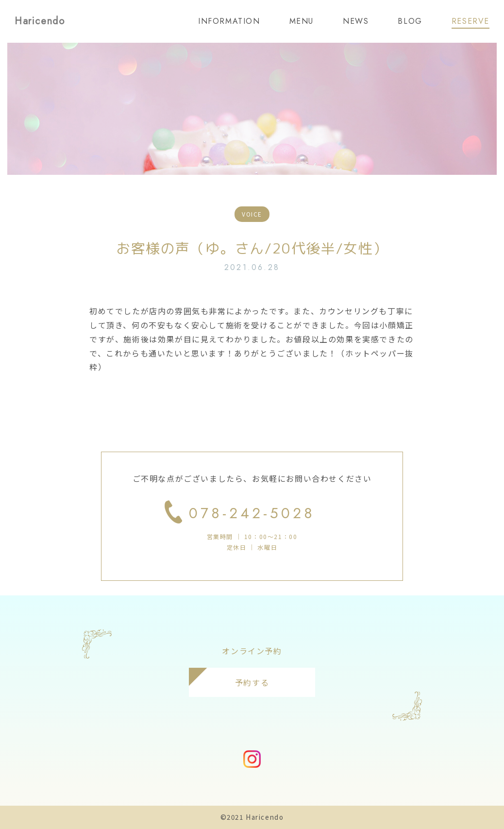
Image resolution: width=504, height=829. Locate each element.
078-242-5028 (252, 513)
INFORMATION (229, 21)
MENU (302, 21)
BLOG (410, 21)
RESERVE (470, 21)
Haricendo (40, 21)
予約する (252, 682)
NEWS (356, 21)
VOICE (252, 214)
